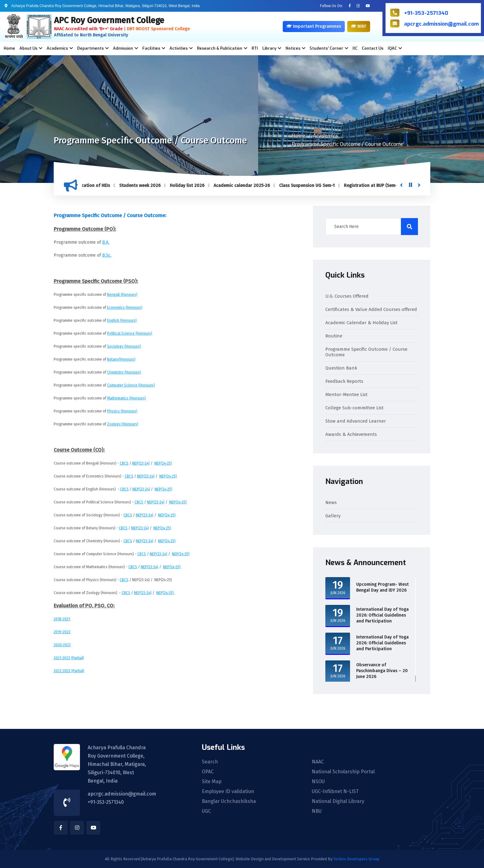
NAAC (318, 762)
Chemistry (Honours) (124, 372)
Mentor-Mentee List (346, 395)
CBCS (124, 463)
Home (9, 48)
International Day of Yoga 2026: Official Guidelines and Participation (382, 615)
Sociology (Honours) (124, 346)
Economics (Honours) (125, 308)
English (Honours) (122, 320)
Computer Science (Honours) (131, 385)
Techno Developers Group (356, 859)
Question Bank (341, 368)
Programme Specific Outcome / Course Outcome (348, 144)
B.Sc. (107, 255)
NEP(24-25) (163, 463)
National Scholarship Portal (343, 772)
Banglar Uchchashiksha (229, 801)
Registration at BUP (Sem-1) (376, 186)
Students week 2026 (144, 186)
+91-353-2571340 (426, 13)
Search (210, 762)
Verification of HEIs (95, 186)
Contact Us (373, 48)
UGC (206, 811)
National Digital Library (338, 801)
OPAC (208, 772)
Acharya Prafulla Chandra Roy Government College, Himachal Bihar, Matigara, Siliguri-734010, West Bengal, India (117, 764)
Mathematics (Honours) (127, 398)
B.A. (106, 242)
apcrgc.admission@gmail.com (441, 24)
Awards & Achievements (351, 434)
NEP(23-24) (141, 463)
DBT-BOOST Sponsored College (158, 29)
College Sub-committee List (355, 408)
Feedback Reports (344, 381)
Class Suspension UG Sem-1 (311, 186)
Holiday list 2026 (191, 186)
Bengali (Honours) (122, 295)
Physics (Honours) (122, 411)
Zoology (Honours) (123, 424)
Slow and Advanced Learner (356, 421)
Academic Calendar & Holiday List (361, 323)
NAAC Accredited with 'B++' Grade (88, 29)
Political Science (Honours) (130, 333)
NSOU (318, 782)
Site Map (212, 782)
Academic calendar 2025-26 (246, 186)
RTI (255, 48)
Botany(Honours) (121, 359)
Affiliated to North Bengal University (91, 35)
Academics (325, 136)
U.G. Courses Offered (347, 296)
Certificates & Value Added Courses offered (371, 309)
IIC (355, 48)
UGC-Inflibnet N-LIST (335, 792)
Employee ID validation (228, 792)
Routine (334, 336)
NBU (317, 811)
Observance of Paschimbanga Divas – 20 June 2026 (382, 671)
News (331, 502)
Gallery (333, 516)
